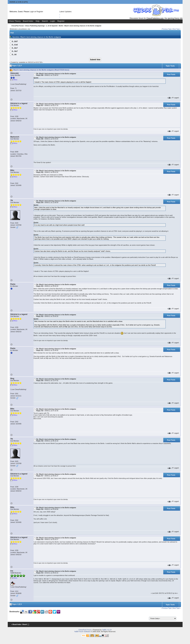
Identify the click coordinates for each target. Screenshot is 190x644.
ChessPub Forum (18, 26)
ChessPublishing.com (155, 18)
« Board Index (16, 624)
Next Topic (176, 29)
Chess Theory (15, 21)
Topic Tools (170, 66)
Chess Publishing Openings (35, 26)
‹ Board (24, 624)
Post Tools (171, 74)
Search (45, 21)
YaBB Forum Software (82, 632)
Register (40, 12)
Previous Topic (167, 29)
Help (38, 21)
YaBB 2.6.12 (107, 630)
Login (32, 12)
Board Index (28, 21)
